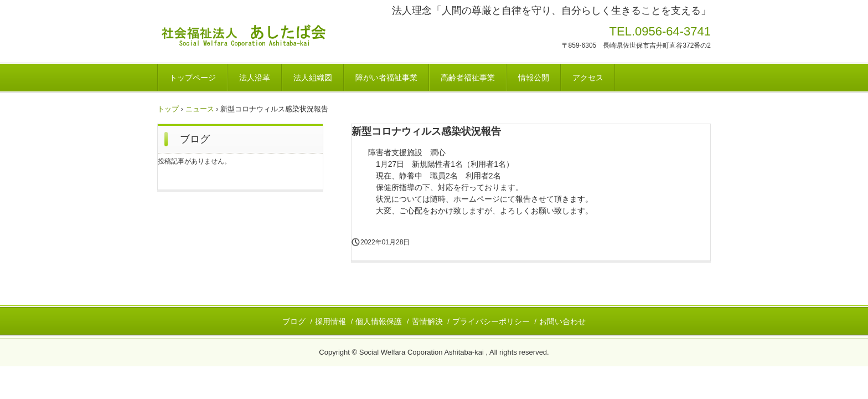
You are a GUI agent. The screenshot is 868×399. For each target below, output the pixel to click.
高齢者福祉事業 (468, 78)
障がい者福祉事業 (386, 78)
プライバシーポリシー (491, 321)
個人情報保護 (379, 321)
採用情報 (330, 321)
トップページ (193, 78)
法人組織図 (313, 78)
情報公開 (534, 78)
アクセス (588, 78)
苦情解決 (427, 321)
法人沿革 (255, 78)
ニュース (200, 109)
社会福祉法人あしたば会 (288, 37)
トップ (168, 109)
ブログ (195, 139)
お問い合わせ (562, 321)
